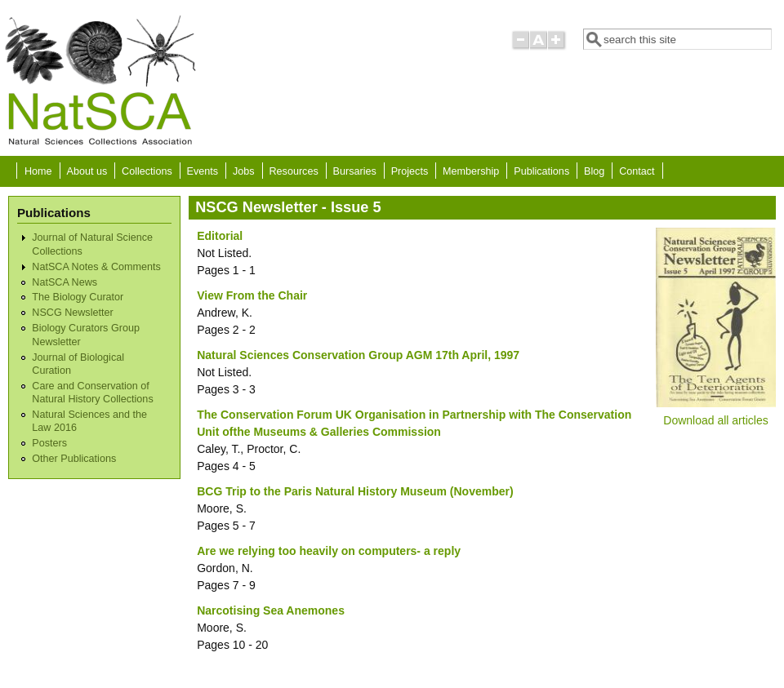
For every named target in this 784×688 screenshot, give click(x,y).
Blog (594, 171)
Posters (49, 443)
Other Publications (74, 459)
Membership (471, 171)
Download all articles (715, 420)
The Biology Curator (78, 297)
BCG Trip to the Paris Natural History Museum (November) (355, 491)
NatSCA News (65, 282)
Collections (147, 171)
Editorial (220, 236)
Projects (410, 171)
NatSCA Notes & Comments (96, 267)
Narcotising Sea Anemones (271, 610)
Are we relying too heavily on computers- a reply (329, 551)
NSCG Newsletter (72, 313)
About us (87, 171)
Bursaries (355, 171)
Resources (294, 171)
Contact (637, 171)
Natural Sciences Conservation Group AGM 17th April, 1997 (358, 355)
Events (203, 171)
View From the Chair (252, 295)
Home (38, 171)
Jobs (244, 171)
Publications (541, 171)
